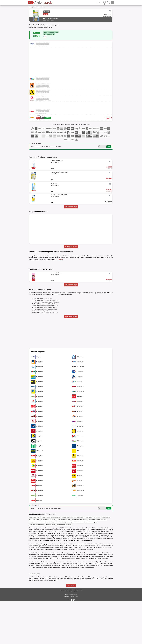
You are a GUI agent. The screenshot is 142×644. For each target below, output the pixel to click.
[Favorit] (110, 10)
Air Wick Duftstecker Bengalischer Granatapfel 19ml (46, 343)
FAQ (69, 639)
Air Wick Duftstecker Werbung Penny (79, 562)
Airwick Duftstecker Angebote (91, 565)
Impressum (67, 637)
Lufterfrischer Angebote (50, 567)
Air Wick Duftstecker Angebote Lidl (48, 562)
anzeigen (60, 260)
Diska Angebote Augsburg (34, 562)
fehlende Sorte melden (71, 359)
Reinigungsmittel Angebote (69, 565)
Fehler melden (71, 628)
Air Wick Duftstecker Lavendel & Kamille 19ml (44, 347)
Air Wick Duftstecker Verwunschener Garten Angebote (72, 560)
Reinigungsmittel (34, 7)
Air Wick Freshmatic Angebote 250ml (36, 567)
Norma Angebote (89, 560)
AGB (71, 637)
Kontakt (66, 639)
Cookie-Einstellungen (74, 639)
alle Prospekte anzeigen (71, 247)
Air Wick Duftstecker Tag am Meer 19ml (43, 354)
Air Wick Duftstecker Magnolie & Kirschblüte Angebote (49, 560)
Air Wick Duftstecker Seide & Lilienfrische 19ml (44, 350)
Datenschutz (74, 637)
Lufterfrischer (40, 7)
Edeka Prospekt (97, 560)
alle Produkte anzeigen (71, 207)
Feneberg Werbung (106, 560)
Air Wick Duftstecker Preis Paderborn (54, 565)
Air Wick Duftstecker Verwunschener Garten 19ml (45, 356)
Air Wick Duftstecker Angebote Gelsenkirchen (98, 562)
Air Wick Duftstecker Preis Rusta (63, 562)
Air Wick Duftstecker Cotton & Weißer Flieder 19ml (45, 345)
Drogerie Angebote (33, 560)
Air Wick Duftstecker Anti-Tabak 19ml (42, 341)
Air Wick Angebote (80, 565)
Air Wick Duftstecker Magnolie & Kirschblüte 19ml (45, 348)
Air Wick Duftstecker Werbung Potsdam (37, 565)
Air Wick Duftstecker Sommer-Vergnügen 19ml (44, 352)
